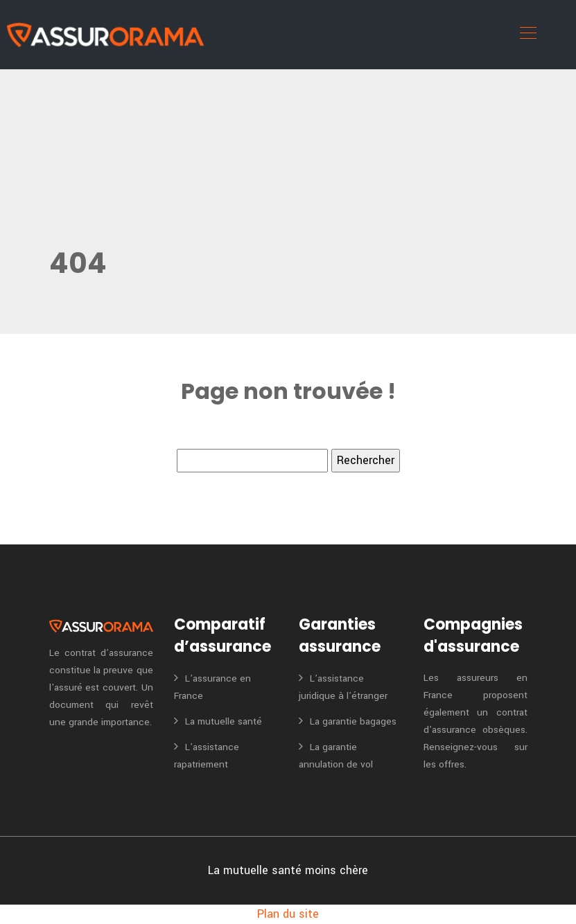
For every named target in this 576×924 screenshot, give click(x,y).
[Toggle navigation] (527, 35)
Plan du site (288, 914)
